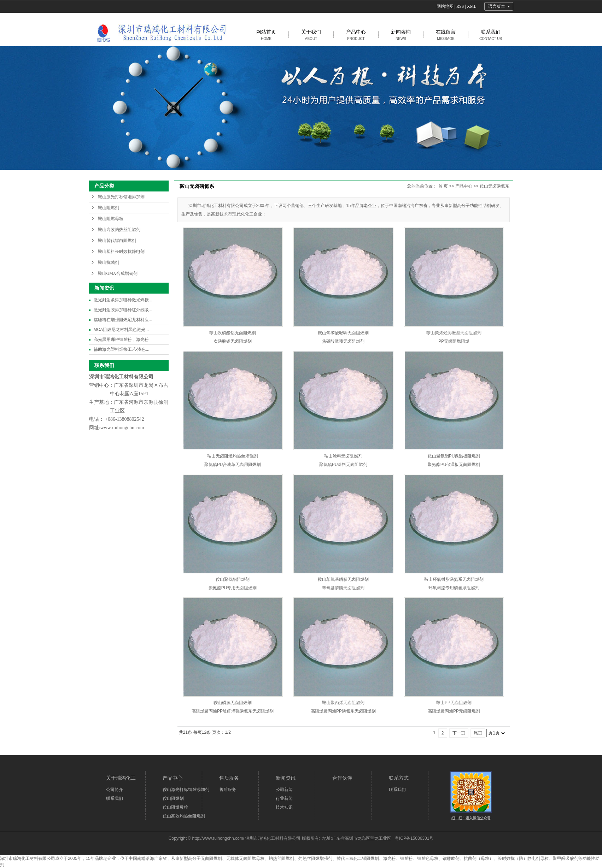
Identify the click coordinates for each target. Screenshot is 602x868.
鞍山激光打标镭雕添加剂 (121, 197)
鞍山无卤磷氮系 (495, 186)
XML (472, 6)
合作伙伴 (342, 778)
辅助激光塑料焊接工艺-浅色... (122, 349)
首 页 (443, 186)
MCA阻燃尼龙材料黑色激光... (121, 330)
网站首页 (266, 35)
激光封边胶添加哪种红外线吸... (123, 310)
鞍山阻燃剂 (109, 208)
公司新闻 (284, 790)
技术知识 (284, 807)
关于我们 (311, 35)
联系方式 (399, 778)
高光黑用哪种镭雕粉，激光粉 (121, 339)
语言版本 (497, 6)
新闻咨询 (401, 35)
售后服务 (229, 778)
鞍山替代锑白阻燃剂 (117, 241)
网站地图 (445, 6)
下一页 (459, 733)
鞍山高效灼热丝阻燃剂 (119, 230)
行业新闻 (284, 798)
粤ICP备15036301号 (414, 838)
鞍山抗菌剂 (109, 262)
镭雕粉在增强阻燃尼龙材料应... (123, 320)
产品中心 (356, 35)
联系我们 (491, 35)
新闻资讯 (286, 778)
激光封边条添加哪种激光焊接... (123, 300)
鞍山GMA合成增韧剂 (118, 273)
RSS (460, 6)
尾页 (478, 733)
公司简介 (115, 790)
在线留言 (446, 35)
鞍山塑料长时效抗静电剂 (121, 252)
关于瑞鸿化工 (121, 778)
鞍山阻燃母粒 (111, 219)
